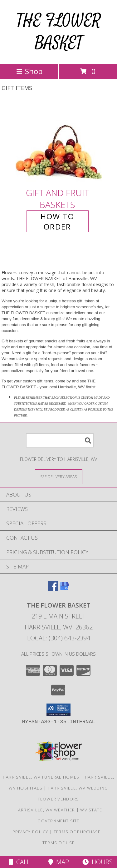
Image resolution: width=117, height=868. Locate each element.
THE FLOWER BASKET (59, 32)
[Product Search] (60, 440)
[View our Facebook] (53, 589)
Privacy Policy (30, 832)
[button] (58, 710)
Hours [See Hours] (97, 862)
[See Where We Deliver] (59, 476)
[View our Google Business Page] (64, 589)
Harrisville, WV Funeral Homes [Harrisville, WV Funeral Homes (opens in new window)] (41, 777)
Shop (29, 71)
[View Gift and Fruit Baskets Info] (59, 144)
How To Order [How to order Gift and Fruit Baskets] (57, 221)
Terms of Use (59, 843)
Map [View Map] (59, 862)
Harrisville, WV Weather (45, 810)
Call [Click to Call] (19, 862)
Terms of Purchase (77, 832)
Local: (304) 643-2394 (59, 638)
